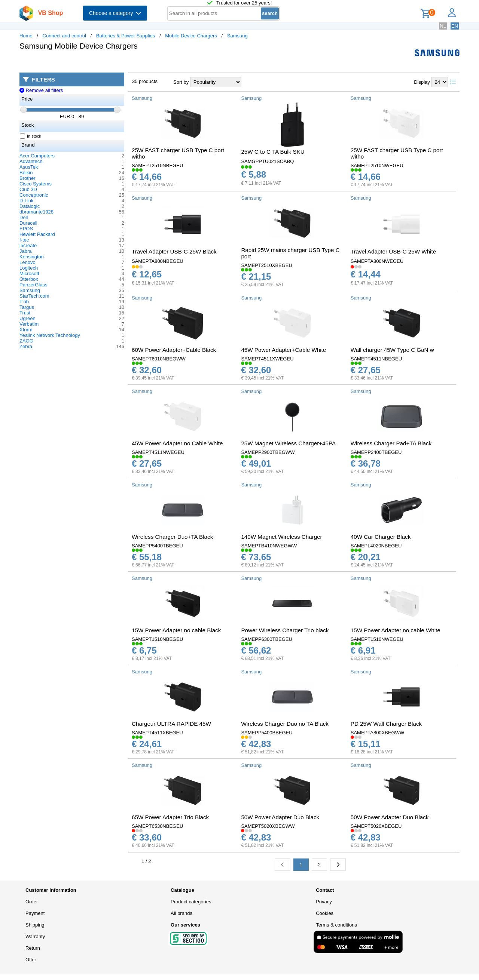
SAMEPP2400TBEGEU (376, 452)
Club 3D (28, 189)
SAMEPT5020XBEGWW (268, 826)
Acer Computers (37, 156)
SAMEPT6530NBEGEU (157, 826)
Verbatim (29, 324)
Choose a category (115, 13)
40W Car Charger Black (381, 537)
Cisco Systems (36, 184)
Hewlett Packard (37, 234)
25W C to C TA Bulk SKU (273, 152)
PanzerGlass (33, 285)
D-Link (27, 201)
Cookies (325, 913)
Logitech (29, 268)
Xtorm (26, 330)
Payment (35, 913)
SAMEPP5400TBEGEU (157, 546)
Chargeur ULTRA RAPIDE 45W (171, 724)
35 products (145, 81)
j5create (28, 245)
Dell (24, 217)
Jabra (26, 251)
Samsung (237, 36)
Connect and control (64, 36)
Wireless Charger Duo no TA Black (285, 724)
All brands (181, 913)
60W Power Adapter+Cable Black (174, 350)
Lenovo (28, 262)
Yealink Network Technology (50, 335)
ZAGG (26, 341)
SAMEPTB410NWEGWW (269, 546)
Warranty (35, 936)
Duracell (28, 223)
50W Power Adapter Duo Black (280, 817)
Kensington (32, 257)
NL (443, 26)
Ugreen (28, 318)
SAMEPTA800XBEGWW (378, 733)
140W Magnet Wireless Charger (281, 537)
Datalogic (30, 206)
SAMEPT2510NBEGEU (157, 165)
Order (32, 902)
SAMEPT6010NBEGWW (159, 359)
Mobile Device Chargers (191, 36)
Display (422, 82)
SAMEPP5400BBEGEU (267, 733)
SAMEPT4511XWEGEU (267, 359)
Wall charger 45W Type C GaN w (392, 350)
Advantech (31, 161)
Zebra (26, 346)
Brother (28, 178)
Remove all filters (41, 90)
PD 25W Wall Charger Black (386, 724)
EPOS (26, 229)
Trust (25, 313)
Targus (27, 307)
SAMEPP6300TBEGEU (267, 639)
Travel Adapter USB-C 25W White (393, 251)
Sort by (181, 82)
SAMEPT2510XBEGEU (267, 265)
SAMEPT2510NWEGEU (377, 165)
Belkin (26, 173)
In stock (31, 136)
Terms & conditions (336, 925)
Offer (31, 960)
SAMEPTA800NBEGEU (158, 261)
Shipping (35, 925)
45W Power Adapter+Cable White (283, 350)
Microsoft (29, 274)
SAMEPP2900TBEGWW (268, 452)
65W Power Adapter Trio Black (170, 817)
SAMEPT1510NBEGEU (157, 639)
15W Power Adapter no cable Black (176, 630)
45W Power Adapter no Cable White (177, 443)
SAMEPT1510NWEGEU (377, 639)
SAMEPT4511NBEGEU (376, 359)
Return (33, 948)
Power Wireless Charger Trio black (285, 630)
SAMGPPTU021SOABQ (267, 161)
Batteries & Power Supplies (126, 36)
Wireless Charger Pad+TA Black (391, 443)
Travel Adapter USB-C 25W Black (174, 251)
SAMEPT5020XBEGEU (376, 826)
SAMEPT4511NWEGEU (158, 452)
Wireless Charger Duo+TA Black (172, 537)
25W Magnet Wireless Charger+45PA (288, 443)
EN (455, 26)
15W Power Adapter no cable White (396, 630)
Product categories (191, 902)
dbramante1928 (36, 212)
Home (26, 36)
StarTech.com (34, 296)
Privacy (324, 902)
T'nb (24, 302)
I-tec (24, 240)
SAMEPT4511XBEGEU (157, 733)
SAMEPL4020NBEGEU (376, 546)
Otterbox (29, 279)
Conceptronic (34, 195)
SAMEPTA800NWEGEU (377, 261)
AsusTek (29, 167)
